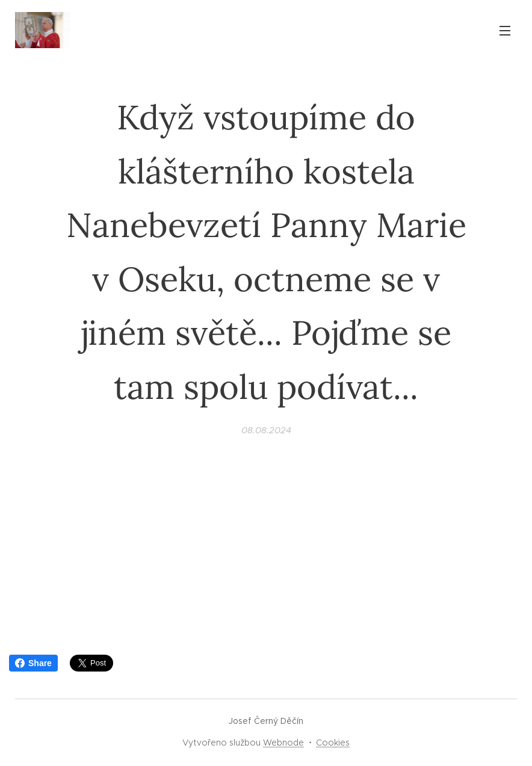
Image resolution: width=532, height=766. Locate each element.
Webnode (283, 743)
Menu (505, 31)
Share (33, 663)
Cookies (333, 743)
